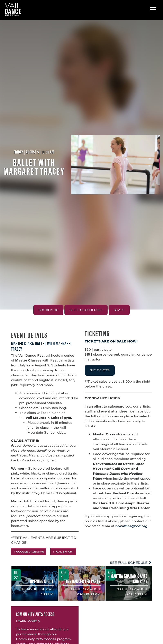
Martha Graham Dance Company (129, 578)
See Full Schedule (86, 310)
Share (119, 310)
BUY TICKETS (100, 370)
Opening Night (42, 581)
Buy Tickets (48, 310)
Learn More (28, 621)
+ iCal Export (63, 551)
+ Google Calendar (29, 551)
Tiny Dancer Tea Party (82, 581)
